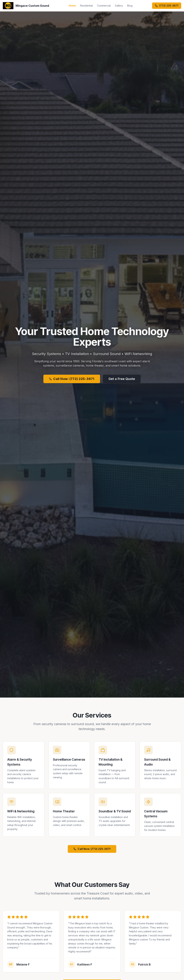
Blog (130, 6)
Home (72, 6)
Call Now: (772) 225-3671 (72, 379)
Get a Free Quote (122, 379)
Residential (86, 6)
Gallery (119, 6)
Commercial (104, 6)
